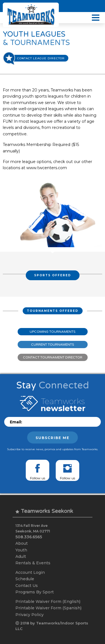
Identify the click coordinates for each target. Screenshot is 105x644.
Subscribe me (53, 438)
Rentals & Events (33, 563)
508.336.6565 (29, 537)
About (22, 543)
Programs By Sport (35, 592)
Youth (21, 550)
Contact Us (27, 586)
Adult (21, 556)
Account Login (30, 572)
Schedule (25, 579)
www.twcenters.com (47, 168)
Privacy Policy (30, 615)
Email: (16, 422)
